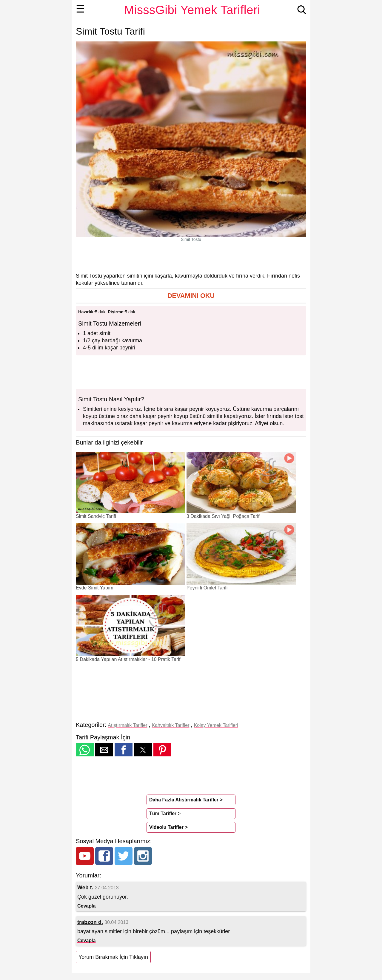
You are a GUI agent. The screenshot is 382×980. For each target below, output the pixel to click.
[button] (191, 296)
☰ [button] (80, 9)
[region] (191, 257)
